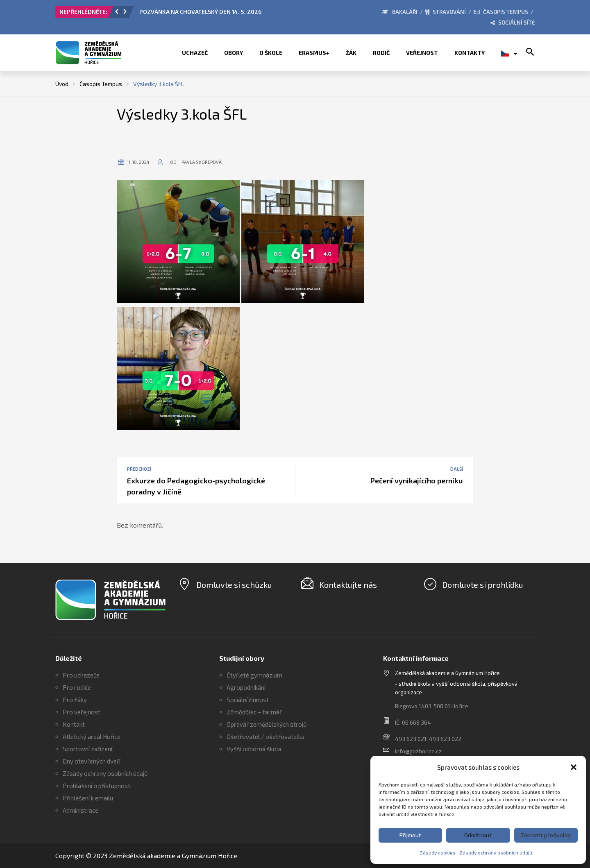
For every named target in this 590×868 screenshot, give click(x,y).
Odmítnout (478, 835)
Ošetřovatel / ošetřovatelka (265, 737)
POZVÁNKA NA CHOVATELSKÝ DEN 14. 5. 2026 (200, 12)
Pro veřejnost (82, 712)
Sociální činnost (248, 700)
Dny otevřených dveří (92, 761)
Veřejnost (422, 53)
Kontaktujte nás (348, 585)
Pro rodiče (77, 687)
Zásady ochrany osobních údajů (496, 852)
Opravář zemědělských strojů (267, 724)
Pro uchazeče (81, 675)
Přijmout (410, 835)
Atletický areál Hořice (92, 737)
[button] (574, 767)
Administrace (81, 810)
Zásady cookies (438, 852)
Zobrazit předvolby (546, 835)
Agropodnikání (246, 687)
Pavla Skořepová (202, 162)
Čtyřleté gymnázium (254, 675)
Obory (234, 53)
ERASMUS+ (314, 53)
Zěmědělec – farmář (254, 712)
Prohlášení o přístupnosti (97, 786)
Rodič (381, 53)
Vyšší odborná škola (254, 749)
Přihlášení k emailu (88, 798)
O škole (271, 53)
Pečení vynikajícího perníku (417, 480)
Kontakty (470, 53)
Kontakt (74, 724)
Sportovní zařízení (87, 749)
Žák (351, 53)
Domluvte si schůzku (234, 585)
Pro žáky (75, 700)
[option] (231, 14)
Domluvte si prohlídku (483, 585)
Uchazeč (195, 53)
